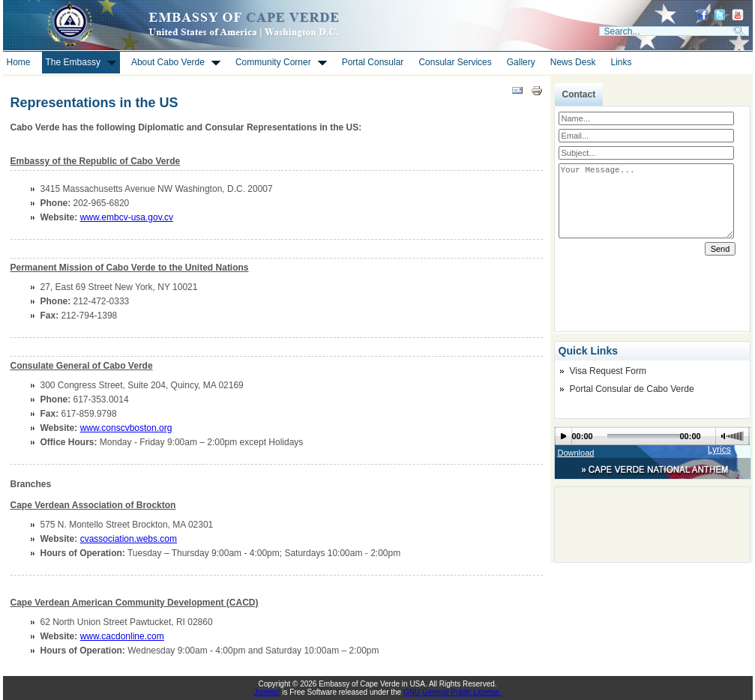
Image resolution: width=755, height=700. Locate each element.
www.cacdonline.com (122, 636)
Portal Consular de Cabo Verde (632, 389)
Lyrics (719, 450)
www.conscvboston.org (126, 428)
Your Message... (647, 201)
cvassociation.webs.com (129, 539)
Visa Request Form (608, 371)
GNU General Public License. (452, 692)
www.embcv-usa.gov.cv (127, 217)
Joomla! (267, 692)
